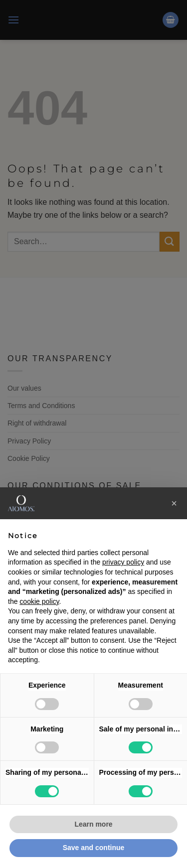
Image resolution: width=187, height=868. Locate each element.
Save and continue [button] (94, 848)
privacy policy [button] (123, 562)
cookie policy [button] (39, 601)
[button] (174, 503)
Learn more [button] (93, 824)
